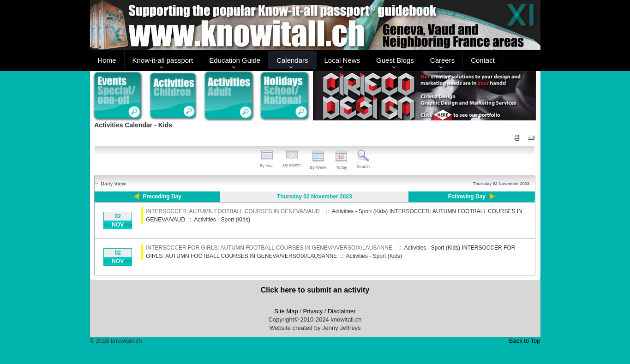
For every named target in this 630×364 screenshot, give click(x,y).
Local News (342, 60)
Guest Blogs (395, 60)
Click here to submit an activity (315, 290)
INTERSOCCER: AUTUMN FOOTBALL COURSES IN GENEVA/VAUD (233, 211)
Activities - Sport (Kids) (222, 220)
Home (107, 60)
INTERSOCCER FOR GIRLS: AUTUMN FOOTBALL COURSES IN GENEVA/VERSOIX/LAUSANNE (269, 248)
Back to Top (525, 341)
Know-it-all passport (163, 60)
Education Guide (235, 60)
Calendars (292, 60)
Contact (483, 60)
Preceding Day (162, 197)
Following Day (467, 197)
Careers (442, 60)
